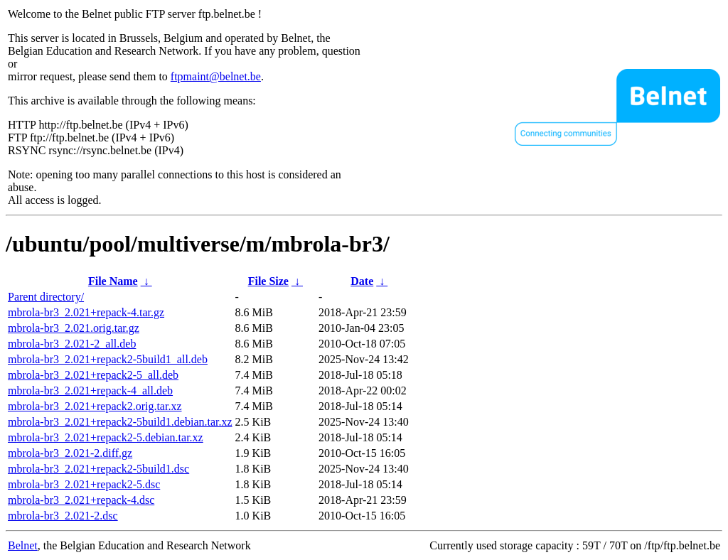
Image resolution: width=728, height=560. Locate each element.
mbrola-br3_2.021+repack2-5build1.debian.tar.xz (120, 422)
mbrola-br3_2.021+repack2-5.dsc (84, 484)
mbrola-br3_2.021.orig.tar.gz (74, 328)
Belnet (23, 545)
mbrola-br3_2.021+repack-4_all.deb (90, 391)
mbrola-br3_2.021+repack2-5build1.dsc (98, 469)
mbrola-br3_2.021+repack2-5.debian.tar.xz (106, 437)
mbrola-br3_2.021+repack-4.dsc (81, 500)
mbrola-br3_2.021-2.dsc (63, 516)
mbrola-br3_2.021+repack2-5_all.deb (93, 375)
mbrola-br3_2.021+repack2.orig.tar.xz (95, 406)
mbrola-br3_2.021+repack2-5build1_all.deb (108, 359)
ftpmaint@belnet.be (216, 76)
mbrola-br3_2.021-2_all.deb (72, 344)
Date (362, 281)
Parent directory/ (46, 297)
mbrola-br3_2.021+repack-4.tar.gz (86, 312)
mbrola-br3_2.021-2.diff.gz (70, 453)
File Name (113, 281)
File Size (268, 281)
